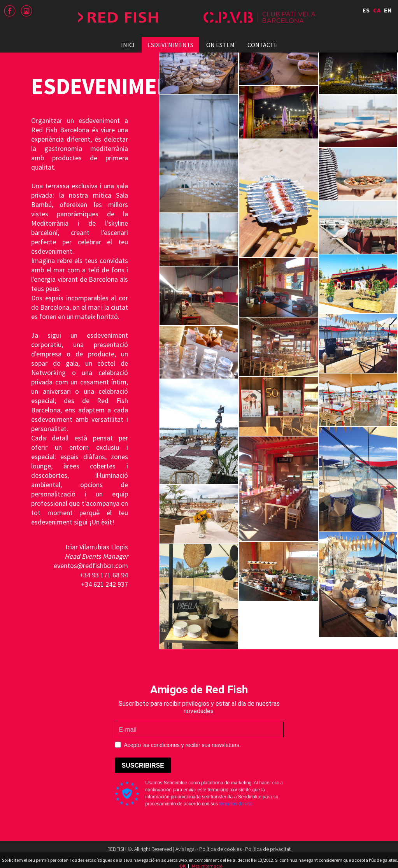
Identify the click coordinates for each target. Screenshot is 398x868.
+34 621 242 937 (104, 584)
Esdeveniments (170, 45)
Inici (128, 45)
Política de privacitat (268, 849)
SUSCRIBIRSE (143, 765)
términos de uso (236, 804)
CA (377, 10)
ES (366, 10)
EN (388, 10)
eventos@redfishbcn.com (91, 566)
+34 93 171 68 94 (104, 575)
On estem (220, 45)
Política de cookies (220, 849)
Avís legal (186, 849)
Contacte (262, 45)
